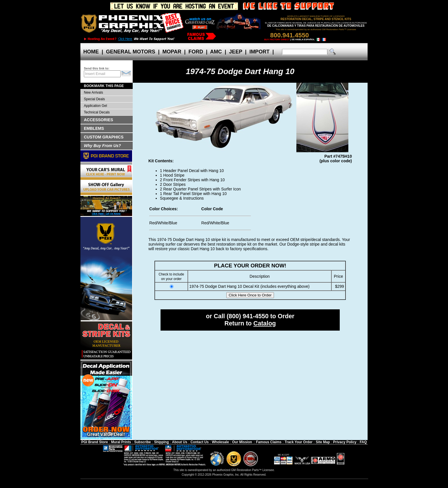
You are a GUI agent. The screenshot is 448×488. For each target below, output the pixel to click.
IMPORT (259, 52)
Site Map (323, 442)
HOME (91, 52)
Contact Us (199, 442)
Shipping (161, 442)
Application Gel (95, 106)
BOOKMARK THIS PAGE (104, 86)
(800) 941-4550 (248, 316)
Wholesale (220, 442)
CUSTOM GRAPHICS (104, 137)
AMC (216, 52)
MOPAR (172, 52)
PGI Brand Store (95, 442)
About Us (180, 442)
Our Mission (242, 442)
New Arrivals (93, 92)
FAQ (363, 442)
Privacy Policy (345, 442)
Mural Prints (121, 442)
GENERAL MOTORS (131, 52)
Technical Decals (97, 112)
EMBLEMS (94, 128)
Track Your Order (299, 442)
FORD (196, 52)
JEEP (236, 52)
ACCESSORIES (99, 120)
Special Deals (94, 99)
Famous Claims (269, 442)
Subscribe (142, 442)
